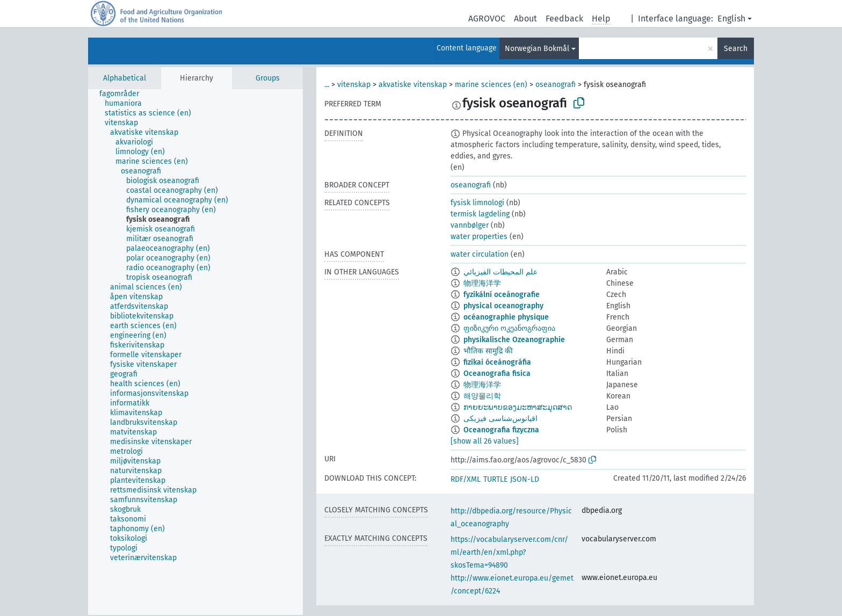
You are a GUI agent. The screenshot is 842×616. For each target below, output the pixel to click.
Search (736, 49)
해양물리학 (482, 396)
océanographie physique (506, 317)
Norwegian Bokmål (537, 49)
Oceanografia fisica (497, 374)
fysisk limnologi (477, 203)
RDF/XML (466, 479)
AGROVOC (487, 19)
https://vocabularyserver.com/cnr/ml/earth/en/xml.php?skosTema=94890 (509, 552)
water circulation (480, 254)
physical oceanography (503, 306)
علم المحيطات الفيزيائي (500, 272)
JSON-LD (525, 479)
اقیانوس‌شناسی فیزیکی (500, 419)
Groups (268, 78)
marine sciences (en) (491, 85)
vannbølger (470, 225)
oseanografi (556, 85)
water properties (479, 237)
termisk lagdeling (480, 214)
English (731, 19)
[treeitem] (124, 94)
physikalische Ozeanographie (514, 340)
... (327, 85)
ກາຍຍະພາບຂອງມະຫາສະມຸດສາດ (518, 407)
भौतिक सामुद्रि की (488, 351)
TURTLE (495, 479)
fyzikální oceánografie (502, 295)
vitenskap (354, 85)
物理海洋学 (482, 283)
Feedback (564, 19)
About (525, 19)
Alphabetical (125, 78)
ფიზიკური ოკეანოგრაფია (509, 328)
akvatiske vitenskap (413, 85)
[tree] (195, 352)
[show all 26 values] (485, 441)
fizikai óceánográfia (497, 362)
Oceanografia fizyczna (501, 430)
